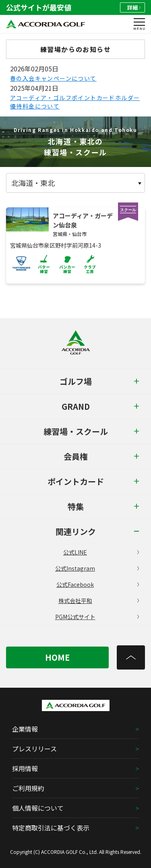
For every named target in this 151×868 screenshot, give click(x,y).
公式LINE (101, 552)
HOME (57, 657)
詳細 (134, 7)
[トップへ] (131, 657)
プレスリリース (34, 749)
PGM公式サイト (97, 617)
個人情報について (38, 808)
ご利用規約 (28, 788)
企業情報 (25, 729)
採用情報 (25, 768)
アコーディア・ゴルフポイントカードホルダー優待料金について (75, 102)
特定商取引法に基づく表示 (51, 828)
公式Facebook (98, 584)
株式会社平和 (99, 601)
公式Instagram (97, 568)
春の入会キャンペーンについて (53, 78)
